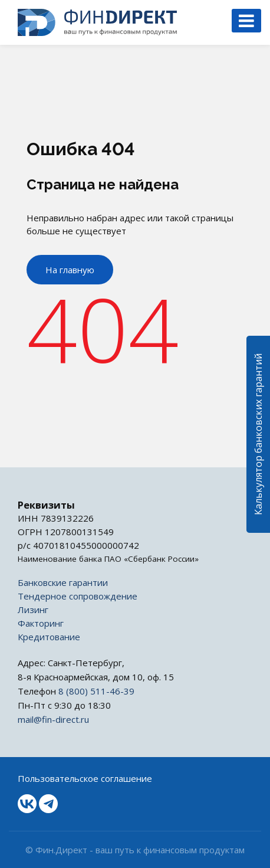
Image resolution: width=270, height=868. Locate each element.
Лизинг (33, 610)
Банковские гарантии (63, 582)
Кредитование (49, 637)
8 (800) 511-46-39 (96, 691)
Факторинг (41, 623)
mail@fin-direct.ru (53, 719)
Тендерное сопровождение (78, 596)
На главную (70, 270)
